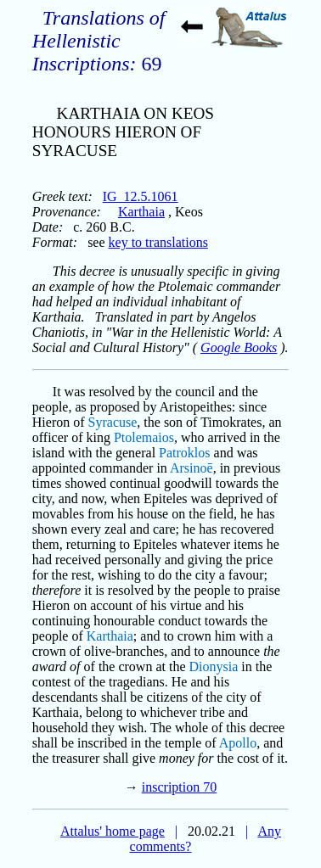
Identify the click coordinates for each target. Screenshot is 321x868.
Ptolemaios (144, 437)
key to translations (158, 242)
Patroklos (184, 453)
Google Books (239, 347)
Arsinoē (191, 468)
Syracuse (113, 422)
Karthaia (141, 212)
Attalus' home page (113, 831)
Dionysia (214, 666)
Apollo (238, 743)
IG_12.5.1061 (141, 196)
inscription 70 (179, 787)
